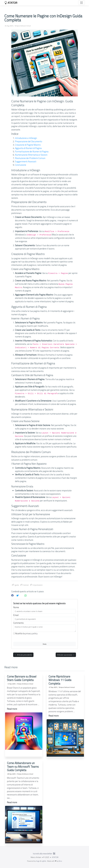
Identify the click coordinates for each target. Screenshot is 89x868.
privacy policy (31, 633)
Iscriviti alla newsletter (43, 854)
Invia (45, 644)
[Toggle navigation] (81, 3)
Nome (16, 607)
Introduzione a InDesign (26, 138)
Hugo (38, 861)
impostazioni (37, 585)
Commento (18, 623)
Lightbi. (44, 861)
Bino (60, 861)
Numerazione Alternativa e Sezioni (31, 155)
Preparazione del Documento (29, 141)
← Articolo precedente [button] (23, 655)
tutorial (25, 585)
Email (16, 615)
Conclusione (21, 165)
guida (16, 585)
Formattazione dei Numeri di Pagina (32, 151)
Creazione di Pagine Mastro (28, 145)
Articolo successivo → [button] (66, 655)
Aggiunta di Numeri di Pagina (28, 148)
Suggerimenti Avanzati (26, 161)
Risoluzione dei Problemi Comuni (30, 158)
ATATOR (11, 3)
